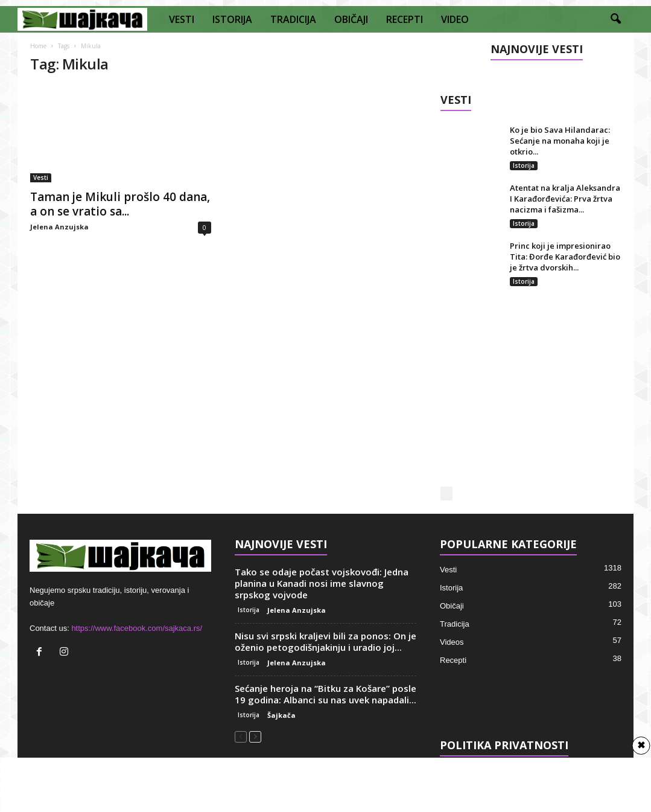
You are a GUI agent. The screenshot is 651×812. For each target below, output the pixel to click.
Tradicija (455, 623)
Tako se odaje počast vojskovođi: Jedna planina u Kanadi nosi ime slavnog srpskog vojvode (322, 583)
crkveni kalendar (468, 699)
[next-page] (255, 736)
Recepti (453, 660)
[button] (615, 19)
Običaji (452, 605)
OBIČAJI (351, 19)
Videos (452, 641)
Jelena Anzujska (59, 227)
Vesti (41, 177)
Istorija (524, 165)
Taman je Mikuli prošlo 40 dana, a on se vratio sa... (120, 204)
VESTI (182, 19)
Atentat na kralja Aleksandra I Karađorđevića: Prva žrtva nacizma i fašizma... (565, 199)
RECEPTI (405, 19)
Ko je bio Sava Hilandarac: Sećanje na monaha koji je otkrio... (560, 141)
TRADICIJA (293, 19)
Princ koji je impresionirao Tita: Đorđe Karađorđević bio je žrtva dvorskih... (565, 257)
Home (38, 46)
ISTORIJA (232, 19)
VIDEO (455, 19)
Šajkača (281, 714)
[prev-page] (241, 736)
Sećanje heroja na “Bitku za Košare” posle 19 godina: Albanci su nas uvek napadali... (325, 693)
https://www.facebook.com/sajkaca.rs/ (137, 628)
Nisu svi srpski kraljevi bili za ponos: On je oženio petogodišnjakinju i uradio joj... (325, 641)
